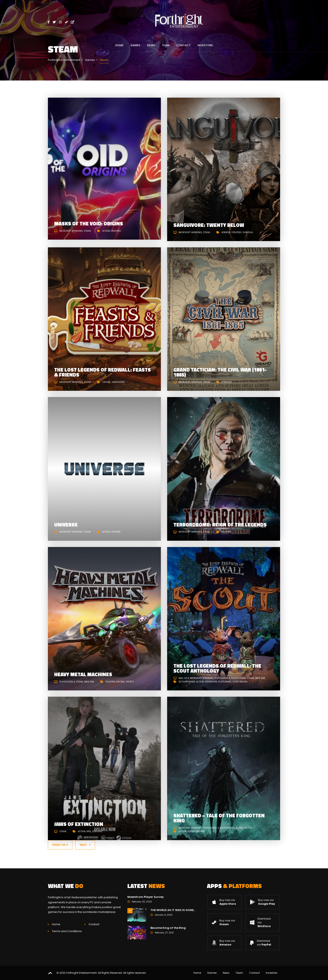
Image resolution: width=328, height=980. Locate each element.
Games (135, 45)
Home (119, 45)
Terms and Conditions (67, 931)
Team (166, 45)
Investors (205, 45)
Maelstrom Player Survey (146, 897)
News (151, 45)
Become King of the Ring (168, 928)
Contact (183, 45)
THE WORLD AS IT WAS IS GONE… (173, 910)
